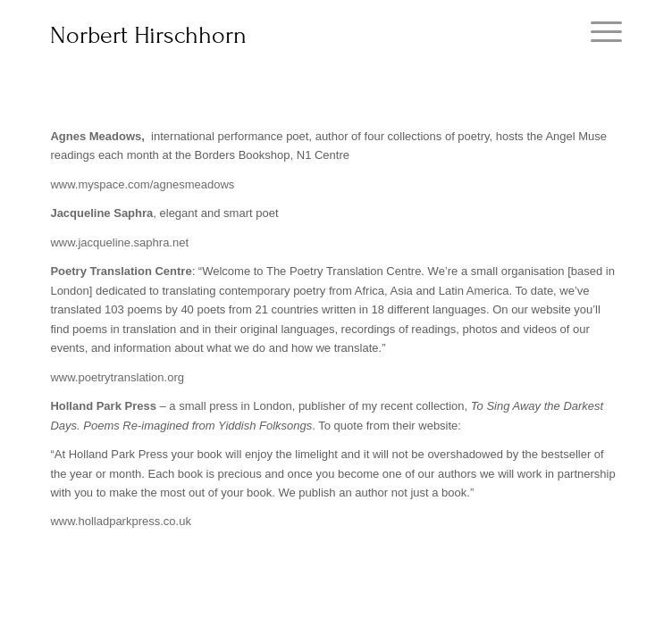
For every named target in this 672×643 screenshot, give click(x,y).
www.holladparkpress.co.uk (121, 521)
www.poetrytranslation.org (117, 377)
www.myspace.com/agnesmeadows (142, 184)
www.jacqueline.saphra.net (119, 242)
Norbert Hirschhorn (148, 35)
